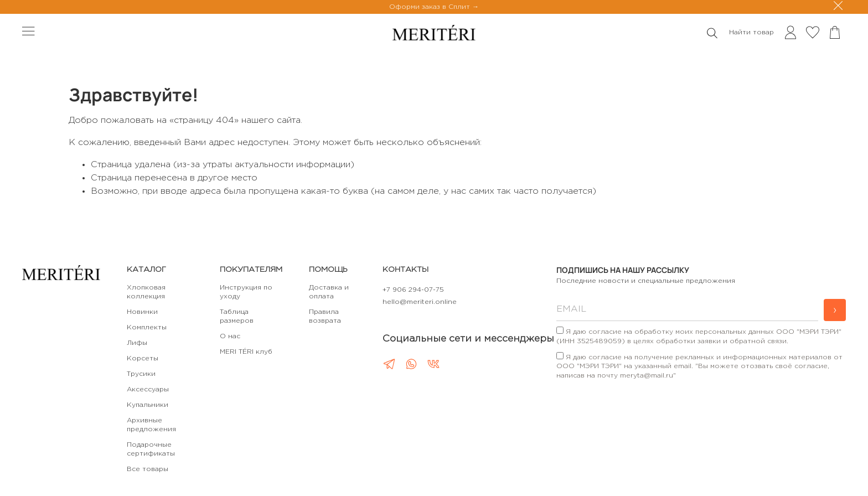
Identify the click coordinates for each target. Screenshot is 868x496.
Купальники (148, 405)
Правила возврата (325, 316)
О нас (230, 336)
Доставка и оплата (329, 292)
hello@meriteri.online (420, 302)
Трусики (141, 374)
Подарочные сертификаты (151, 449)
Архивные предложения (151, 425)
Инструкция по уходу (246, 292)
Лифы (137, 343)
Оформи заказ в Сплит (431, 7)
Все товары (148, 469)
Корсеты (143, 358)
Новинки (142, 312)
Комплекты (147, 327)
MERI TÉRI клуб (246, 352)
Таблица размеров (237, 316)
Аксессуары (148, 389)
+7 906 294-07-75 (413, 290)
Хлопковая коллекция (146, 292)
